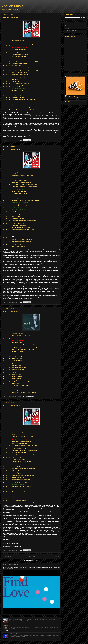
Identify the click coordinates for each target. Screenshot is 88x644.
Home (67, 26)
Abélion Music (12, 6)
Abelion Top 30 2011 (11, 311)
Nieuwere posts (7, 556)
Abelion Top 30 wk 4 (11, 149)
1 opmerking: (15, 140)
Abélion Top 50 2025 (71, 31)
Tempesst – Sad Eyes (14, 634)
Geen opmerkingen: (17, 396)
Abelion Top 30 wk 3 (11, 405)
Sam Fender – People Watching (17, 618)
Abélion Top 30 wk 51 (14, 626)
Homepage (32, 556)
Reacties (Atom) (35, 561)
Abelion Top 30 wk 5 (11, 18)
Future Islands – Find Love (10, 564)
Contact (67, 28)
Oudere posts (56, 556)
